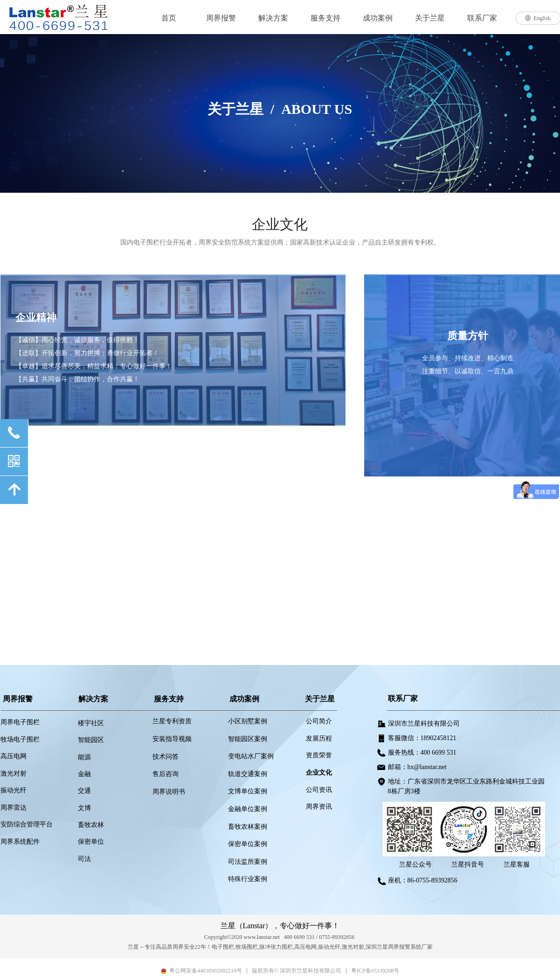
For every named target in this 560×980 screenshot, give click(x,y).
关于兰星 (430, 18)
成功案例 (378, 18)
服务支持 (325, 18)
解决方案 (273, 18)
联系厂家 (482, 18)
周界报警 (221, 18)
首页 (169, 18)
